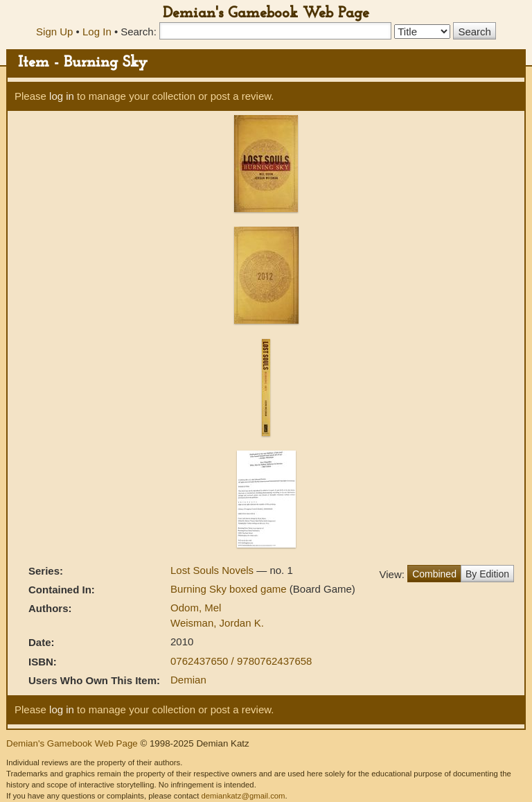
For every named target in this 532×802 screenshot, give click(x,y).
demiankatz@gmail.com (243, 796)
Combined (434, 574)
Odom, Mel (196, 608)
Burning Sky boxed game (230, 589)
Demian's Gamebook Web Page (266, 14)
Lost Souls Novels (213, 570)
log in (62, 96)
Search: (139, 32)
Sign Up (54, 32)
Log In (97, 32)
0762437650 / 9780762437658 (241, 661)
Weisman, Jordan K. (217, 623)
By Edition (487, 574)
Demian (188, 680)
